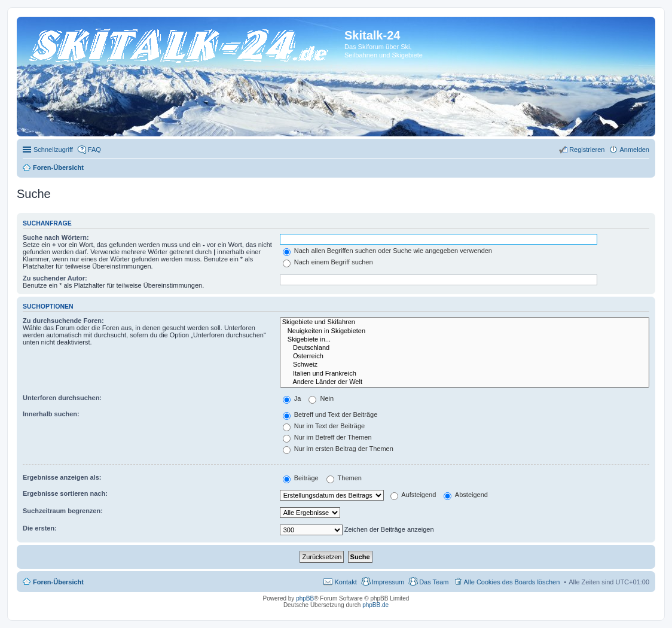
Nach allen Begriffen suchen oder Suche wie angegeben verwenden (387, 251)
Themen (344, 478)
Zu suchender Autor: (55, 278)
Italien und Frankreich (465, 374)
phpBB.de (375, 605)
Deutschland (465, 348)
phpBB (305, 598)
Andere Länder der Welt (465, 382)
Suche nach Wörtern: (56, 237)
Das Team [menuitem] (434, 582)
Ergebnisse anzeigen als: (62, 477)
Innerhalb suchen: (51, 414)
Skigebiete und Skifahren (465, 322)
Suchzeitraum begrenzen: (63, 511)
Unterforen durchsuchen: (62, 398)
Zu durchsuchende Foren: (63, 321)
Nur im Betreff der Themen (327, 437)
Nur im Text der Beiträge (324, 426)
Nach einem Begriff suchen (328, 262)
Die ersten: (40, 528)
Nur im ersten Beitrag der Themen (338, 449)
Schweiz (465, 365)
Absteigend (466, 495)
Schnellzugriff (53, 150)
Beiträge (301, 478)
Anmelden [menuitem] (634, 150)
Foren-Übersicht (58, 582)
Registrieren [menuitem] (587, 150)
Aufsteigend (413, 495)
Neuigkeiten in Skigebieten (465, 331)
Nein (321, 398)
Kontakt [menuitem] (345, 582)
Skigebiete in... (465, 340)
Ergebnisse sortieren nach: (65, 493)
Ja (292, 398)
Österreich (465, 356)
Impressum (388, 582)
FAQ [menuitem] (94, 150)
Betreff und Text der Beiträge (330, 414)
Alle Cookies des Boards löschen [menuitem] (512, 582)
